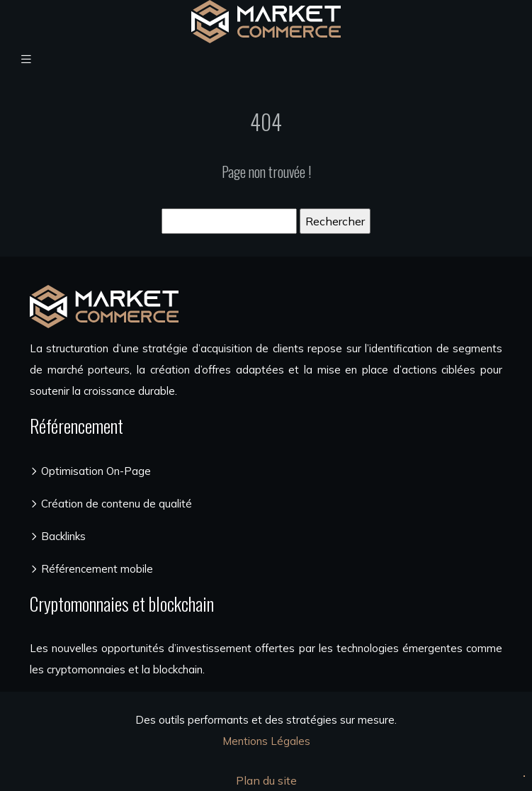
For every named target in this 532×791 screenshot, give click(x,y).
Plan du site (266, 780)
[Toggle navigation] (26, 59)
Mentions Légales (266, 741)
